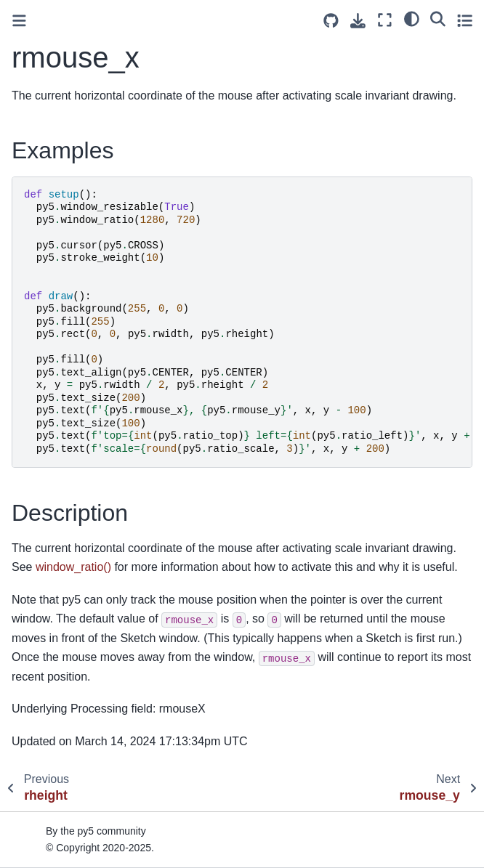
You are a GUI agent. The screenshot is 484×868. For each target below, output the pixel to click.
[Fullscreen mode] (385, 20)
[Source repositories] (331, 21)
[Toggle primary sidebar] (19, 21)
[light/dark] (412, 18)
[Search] (438, 18)
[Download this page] (358, 21)
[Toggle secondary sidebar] (465, 20)
